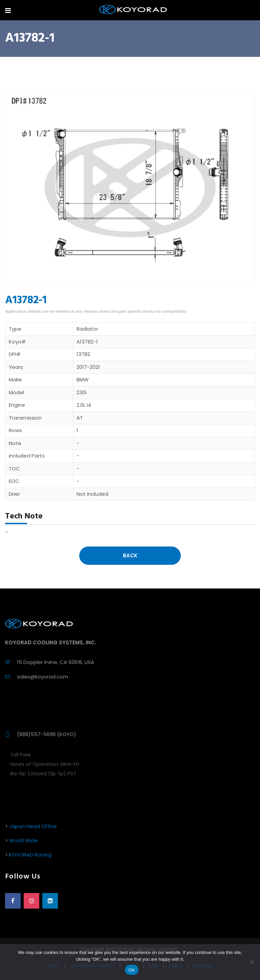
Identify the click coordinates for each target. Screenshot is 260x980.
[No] (252, 962)
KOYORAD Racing (30, 855)
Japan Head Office (33, 826)
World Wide (24, 840)
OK (132, 970)
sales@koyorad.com (42, 677)
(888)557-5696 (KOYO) (47, 734)
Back (130, 555)
